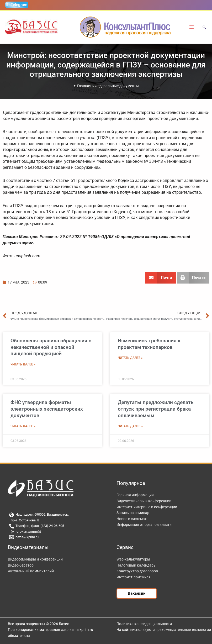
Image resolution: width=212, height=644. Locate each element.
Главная (84, 86)
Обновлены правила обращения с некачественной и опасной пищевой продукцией (51, 347)
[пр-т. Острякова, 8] (56, 520)
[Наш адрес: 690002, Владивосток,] (56, 515)
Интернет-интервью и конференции (147, 507)
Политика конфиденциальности (144, 624)
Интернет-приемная (134, 577)
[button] (204, 28)
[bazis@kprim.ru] (56, 537)
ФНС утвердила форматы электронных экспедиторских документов (47, 409)
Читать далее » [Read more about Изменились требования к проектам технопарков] (130, 358)
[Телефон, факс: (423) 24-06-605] (56, 526)
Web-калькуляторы (133, 559)
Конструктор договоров (137, 571)
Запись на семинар (133, 513)
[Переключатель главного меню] (192, 27)
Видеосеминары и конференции (144, 501)
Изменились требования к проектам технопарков (149, 344)
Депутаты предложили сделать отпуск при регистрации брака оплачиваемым (156, 409)
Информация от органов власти (144, 525)
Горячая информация (135, 495)
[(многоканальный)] (56, 532)
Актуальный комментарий (31, 571)
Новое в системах (132, 519)
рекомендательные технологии (184, 630)
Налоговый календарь (136, 565)
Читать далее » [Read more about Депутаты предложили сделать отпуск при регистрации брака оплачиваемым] (130, 426)
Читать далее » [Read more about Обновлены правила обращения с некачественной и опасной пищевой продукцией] (23, 364)
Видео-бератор (21, 565)
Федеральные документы (117, 86)
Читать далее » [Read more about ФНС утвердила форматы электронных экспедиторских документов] (23, 426)
